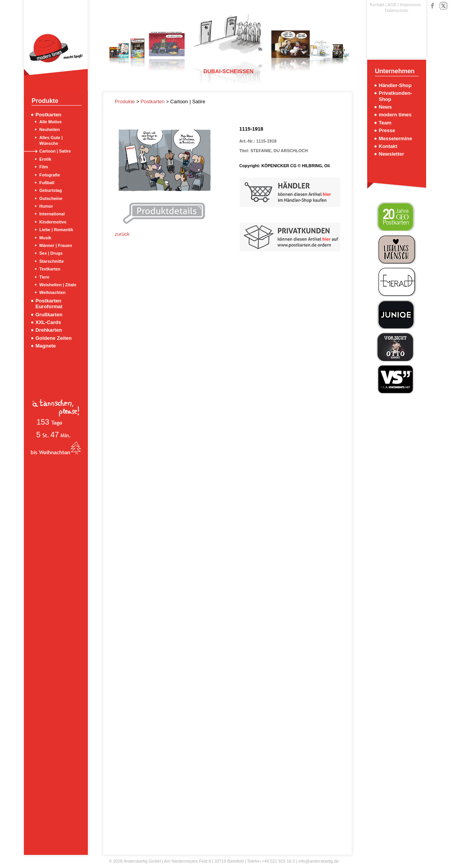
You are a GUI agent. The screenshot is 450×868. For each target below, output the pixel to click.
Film (44, 167)
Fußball (47, 183)
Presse (387, 130)
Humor (46, 206)
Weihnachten (52, 292)
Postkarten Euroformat (49, 304)
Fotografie (50, 175)
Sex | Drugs (51, 253)
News (385, 107)
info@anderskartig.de (318, 861)
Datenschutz (397, 10)
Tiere (44, 277)
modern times (395, 115)
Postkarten (48, 115)
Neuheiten (50, 129)
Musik (45, 238)
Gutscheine (51, 198)
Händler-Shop (395, 85)
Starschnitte (52, 261)
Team (385, 123)
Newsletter (391, 154)
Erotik (45, 159)
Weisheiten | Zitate (58, 285)
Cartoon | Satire (55, 151)
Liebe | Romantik (56, 230)
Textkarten (50, 269)
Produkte (126, 102)
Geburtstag (51, 190)
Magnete (46, 346)
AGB (392, 5)
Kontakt (377, 5)
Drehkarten (49, 330)
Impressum (410, 5)
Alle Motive (50, 122)
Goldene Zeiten (54, 338)
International (52, 214)
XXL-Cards (48, 322)
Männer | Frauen (56, 245)
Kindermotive (53, 222)
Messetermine (395, 139)
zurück (122, 234)
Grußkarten (49, 315)
